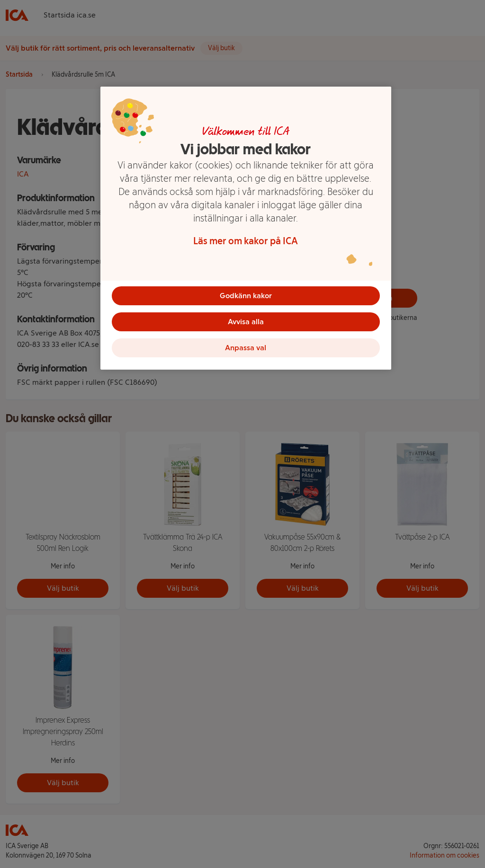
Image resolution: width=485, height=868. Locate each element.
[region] (246, 229)
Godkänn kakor (246, 296)
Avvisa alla (246, 322)
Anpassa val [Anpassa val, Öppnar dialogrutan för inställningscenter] (246, 349)
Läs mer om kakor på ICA (246, 241)
